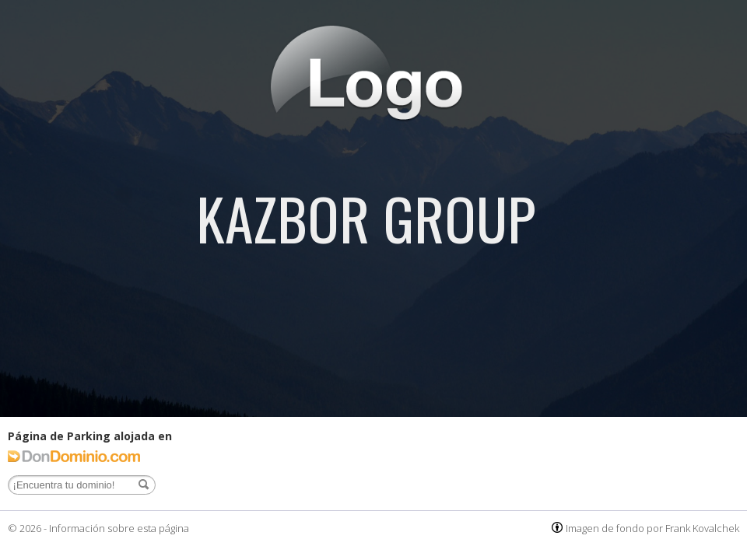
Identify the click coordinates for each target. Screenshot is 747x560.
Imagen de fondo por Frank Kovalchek (652, 528)
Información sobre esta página (119, 528)
